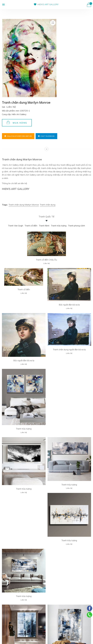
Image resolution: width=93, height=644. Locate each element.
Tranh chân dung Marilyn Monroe (24, 205)
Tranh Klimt (44, 226)
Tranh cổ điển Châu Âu (46, 260)
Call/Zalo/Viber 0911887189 (18, 136)
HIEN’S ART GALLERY (48, 4)
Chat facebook (46, 136)
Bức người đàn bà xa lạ (69, 305)
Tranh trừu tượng (59, 226)
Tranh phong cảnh (76, 226)
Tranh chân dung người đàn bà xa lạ (69, 349)
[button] (3, 5)
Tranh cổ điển (31, 226)
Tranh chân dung (48, 205)
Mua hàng (17, 122)
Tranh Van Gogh (16, 226)
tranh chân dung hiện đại (68, 168)
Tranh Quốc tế (46, 217)
